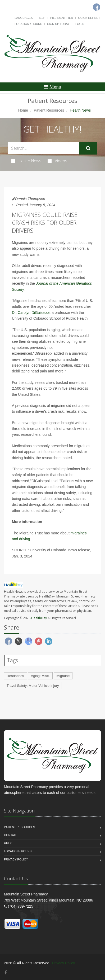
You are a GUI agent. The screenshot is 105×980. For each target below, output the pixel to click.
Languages (24, 18)
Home (23, 110)
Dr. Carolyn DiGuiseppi (31, 313)
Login (80, 24)
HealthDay (39, 618)
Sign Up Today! (59, 24)
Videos (57, 161)
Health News (26, 161)
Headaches (15, 676)
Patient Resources (49, 110)
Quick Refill (88, 18)
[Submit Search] (88, 148)
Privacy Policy (16, 859)
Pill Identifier (62, 18)
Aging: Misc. (40, 676)
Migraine (63, 676)
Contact (11, 835)
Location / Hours (28, 24)
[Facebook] (6, 972)
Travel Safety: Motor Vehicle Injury (33, 686)
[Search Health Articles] (44, 148)
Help (41, 18)
